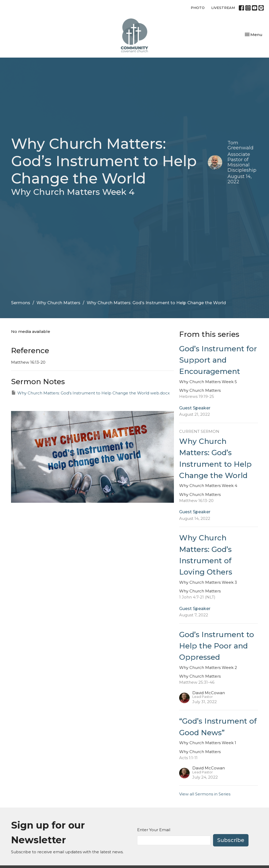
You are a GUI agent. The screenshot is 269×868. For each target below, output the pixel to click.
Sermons (21, 303)
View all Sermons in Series (205, 794)
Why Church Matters (58, 303)
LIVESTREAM (223, 8)
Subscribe (231, 840)
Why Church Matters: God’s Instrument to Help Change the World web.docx (90, 393)
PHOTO (198, 8)
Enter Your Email (154, 830)
